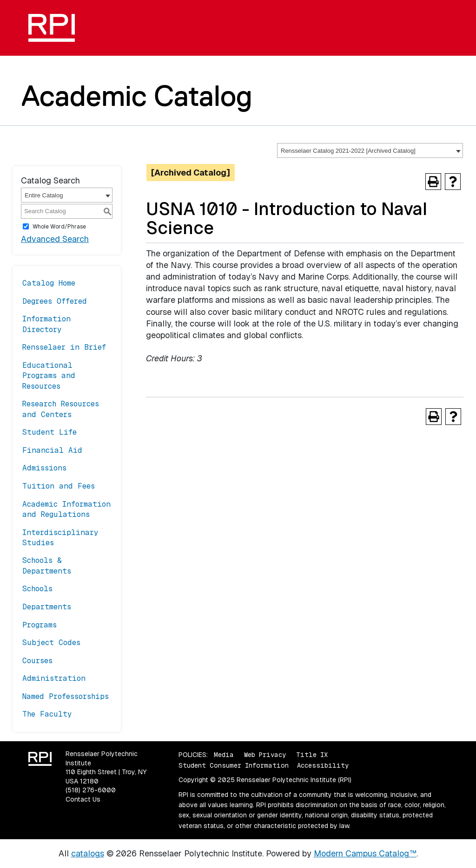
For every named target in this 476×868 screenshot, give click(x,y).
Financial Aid (52, 450)
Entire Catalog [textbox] (44, 195)
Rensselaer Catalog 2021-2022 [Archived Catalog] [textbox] (348, 151)
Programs (40, 625)
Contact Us (83, 799)
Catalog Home (49, 283)
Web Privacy (265, 755)
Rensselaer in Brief (64, 347)
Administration (54, 678)
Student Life (50, 432)
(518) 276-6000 (91, 790)
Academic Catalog (137, 96)
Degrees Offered (55, 301)
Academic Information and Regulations (66, 509)
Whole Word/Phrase (59, 227)
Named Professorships (66, 696)
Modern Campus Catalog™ (365, 853)
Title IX (312, 755)
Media (224, 755)
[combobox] (370, 150)
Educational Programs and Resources (49, 376)
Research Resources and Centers (61, 409)
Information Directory (46, 324)
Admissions (44, 468)
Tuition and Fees (59, 486)
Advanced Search (55, 239)
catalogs (88, 853)
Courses (37, 661)
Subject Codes (51, 643)
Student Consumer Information (234, 765)
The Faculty (47, 714)
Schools (37, 589)
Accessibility (323, 765)
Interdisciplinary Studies (60, 538)
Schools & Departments (47, 565)
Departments (47, 607)
